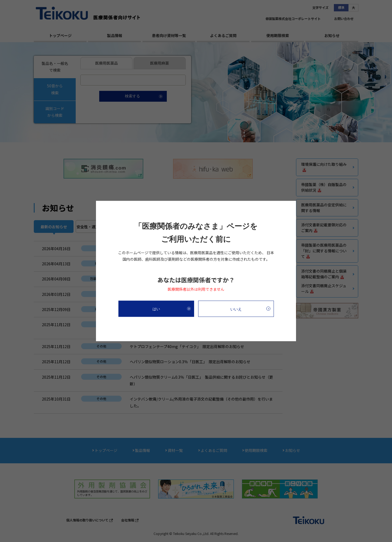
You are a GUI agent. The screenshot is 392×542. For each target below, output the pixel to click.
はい (156, 309)
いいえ (236, 309)
